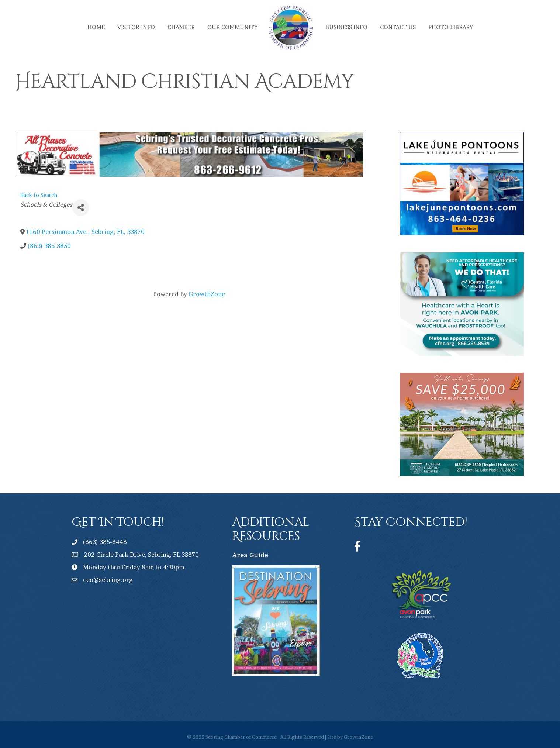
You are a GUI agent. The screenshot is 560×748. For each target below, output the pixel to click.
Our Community (232, 27)
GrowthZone (207, 294)
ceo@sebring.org (108, 580)
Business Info (346, 27)
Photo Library (451, 27)
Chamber (181, 27)
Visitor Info (136, 27)
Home (96, 27)
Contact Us (398, 27)
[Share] (81, 208)
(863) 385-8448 (105, 542)
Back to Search (39, 195)
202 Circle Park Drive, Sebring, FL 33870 (141, 555)
